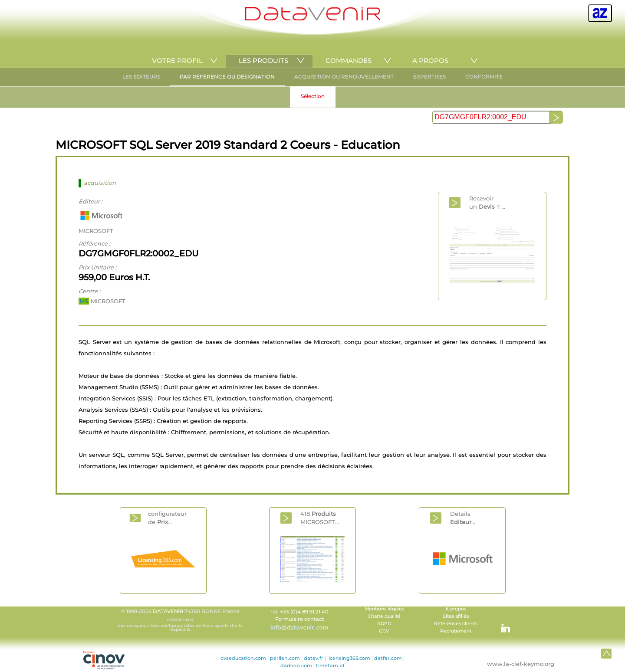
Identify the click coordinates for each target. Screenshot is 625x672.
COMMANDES (349, 61)
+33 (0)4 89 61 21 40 (304, 612)
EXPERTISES (429, 77)
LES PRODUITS (263, 61)
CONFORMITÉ (484, 77)
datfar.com (388, 658)
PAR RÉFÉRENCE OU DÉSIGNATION (227, 77)
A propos (456, 609)
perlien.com (285, 658)
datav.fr (314, 658)
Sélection (313, 96)
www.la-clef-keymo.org (521, 664)
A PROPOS (430, 61)
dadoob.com (296, 665)
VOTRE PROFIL (177, 61)
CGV (384, 631)
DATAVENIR (168, 611)
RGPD (384, 624)
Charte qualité (384, 616)
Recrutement (456, 631)
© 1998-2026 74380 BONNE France (180, 620)
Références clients (456, 624)
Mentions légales (384, 609)
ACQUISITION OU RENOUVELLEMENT (344, 77)
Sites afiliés (456, 616)
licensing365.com (349, 658)
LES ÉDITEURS (141, 77)
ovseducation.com (243, 658)
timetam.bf (330, 665)
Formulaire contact (300, 619)
